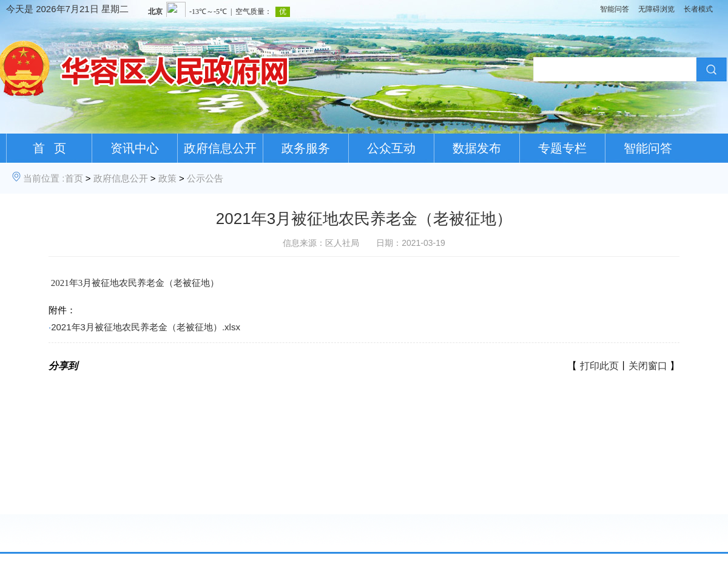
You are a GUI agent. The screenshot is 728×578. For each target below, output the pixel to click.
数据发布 (477, 148)
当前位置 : (44, 178)
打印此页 (599, 366)
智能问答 (615, 9)
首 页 (49, 148)
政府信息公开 (220, 148)
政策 (167, 178)
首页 (74, 178)
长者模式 (698, 9)
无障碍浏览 (656, 9)
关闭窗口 (648, 366)
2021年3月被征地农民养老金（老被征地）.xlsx (146, 327)
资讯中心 (135, 148)
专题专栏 (562, 148)
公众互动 (391, 148)
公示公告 (205, 178)
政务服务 (306, 148)
